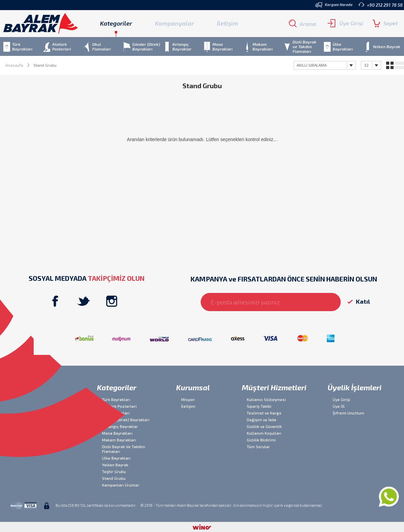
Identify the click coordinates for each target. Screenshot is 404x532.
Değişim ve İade (262, 420)
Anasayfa (14, 65)
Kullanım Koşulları (264, 433)
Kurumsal (193, 387)
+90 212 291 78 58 (381, 5)
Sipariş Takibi (259, 406)
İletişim (227, 23)
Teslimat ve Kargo (264, 413)
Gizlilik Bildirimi (261, 440)
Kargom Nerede (334, 5)
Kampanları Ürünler (121, 485)
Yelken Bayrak (115, 465)
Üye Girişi (345, 23)
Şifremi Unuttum (348, 413)
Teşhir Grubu (114, 471)
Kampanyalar (174, 23)
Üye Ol (339, 406)
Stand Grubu (114, 478)
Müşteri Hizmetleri (274, 387)
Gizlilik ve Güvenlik (264, 426)
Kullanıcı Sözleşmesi (266, 399)
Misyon (188, 399)
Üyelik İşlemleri (355, 387)
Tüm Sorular (258, 446)
